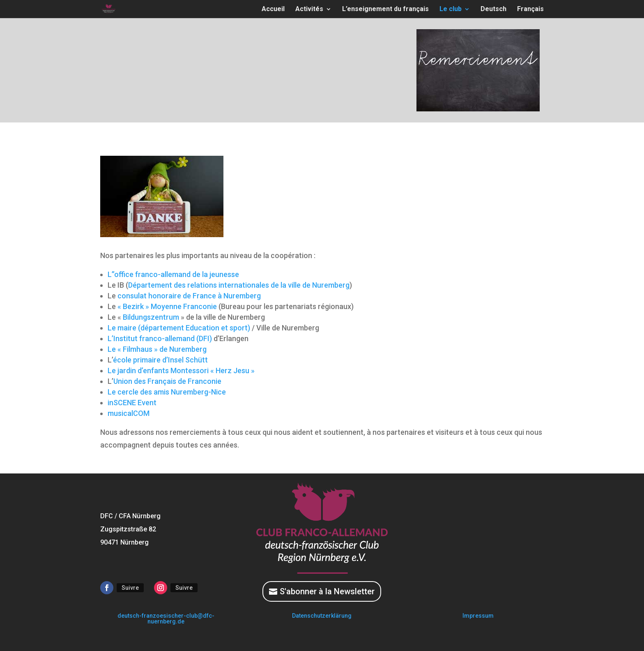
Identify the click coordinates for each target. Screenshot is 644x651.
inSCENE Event (132, 403)
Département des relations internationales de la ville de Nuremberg (239, 285)
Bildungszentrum (151, 317)
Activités (309, 9)
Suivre (130, 588)
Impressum (478, 616)
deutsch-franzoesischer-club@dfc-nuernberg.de (166, 619)
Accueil (273, 9)
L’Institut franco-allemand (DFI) (160, 338)
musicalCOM (129, 413)
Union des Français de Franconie (167, 381)
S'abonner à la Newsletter (327, 591)
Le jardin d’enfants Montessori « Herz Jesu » (181, 371)
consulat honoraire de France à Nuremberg (189, 296)
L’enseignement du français (385, 9)
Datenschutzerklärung (322, 616)
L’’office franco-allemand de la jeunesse (173, 274)
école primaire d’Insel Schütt (160, 360)
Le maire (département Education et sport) (179, 328)
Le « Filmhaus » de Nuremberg (157, 349)
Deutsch (493, 9)
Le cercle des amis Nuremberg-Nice (167, 392)
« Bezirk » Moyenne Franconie (167, 306)
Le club (451, 9)
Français (530, 9)
